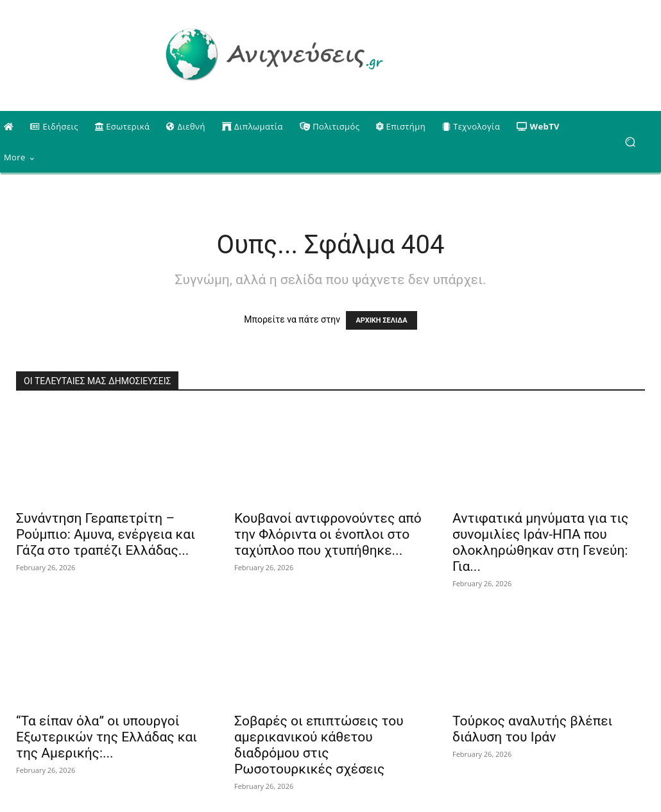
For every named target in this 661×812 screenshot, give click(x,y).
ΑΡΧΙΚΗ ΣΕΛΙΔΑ (381, 320)
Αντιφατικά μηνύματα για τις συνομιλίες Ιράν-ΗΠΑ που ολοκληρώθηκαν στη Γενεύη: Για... (540, 542)
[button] (630, 142)
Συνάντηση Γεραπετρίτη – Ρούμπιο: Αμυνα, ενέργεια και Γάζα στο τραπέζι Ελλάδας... (106, 534)
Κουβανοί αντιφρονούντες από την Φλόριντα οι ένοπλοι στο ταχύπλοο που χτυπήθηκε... (328, 534)
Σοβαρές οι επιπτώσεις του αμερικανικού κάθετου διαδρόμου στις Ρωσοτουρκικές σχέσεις (319, 745)
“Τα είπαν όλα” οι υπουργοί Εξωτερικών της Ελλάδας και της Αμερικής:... (107, 737)
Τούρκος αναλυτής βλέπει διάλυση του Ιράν (532, 729)
